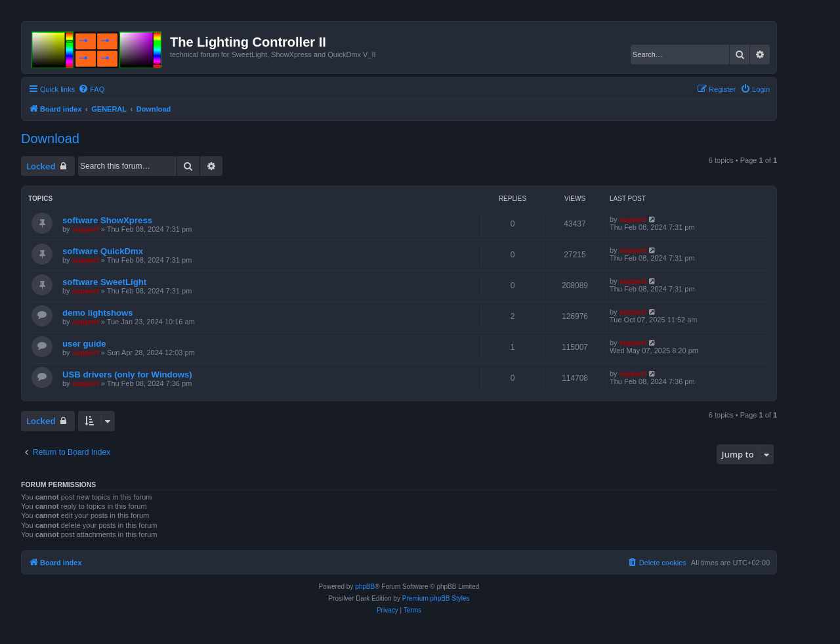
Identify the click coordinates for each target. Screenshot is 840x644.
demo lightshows (98, 313)
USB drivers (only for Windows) (127, 375)
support (86, 229)
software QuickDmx (103, 251)
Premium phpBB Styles (436, 598)
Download (50, 139)
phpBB (365, 587)
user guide (84, 344)
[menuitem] (91, 89)
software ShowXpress (107, 220)
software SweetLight (104, 282)
